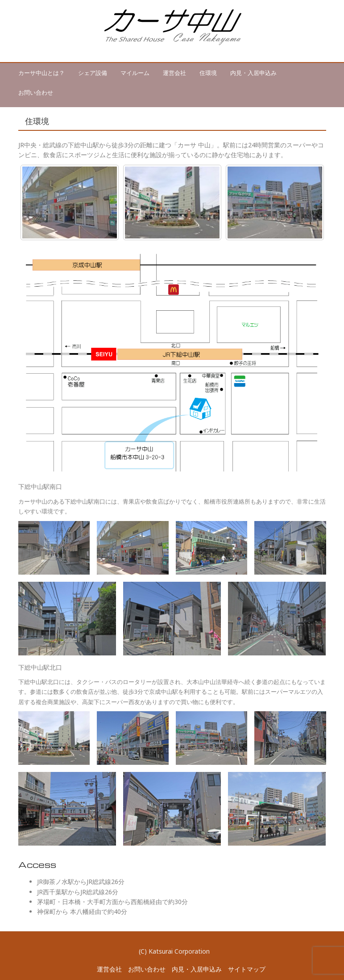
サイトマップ (247, 969)
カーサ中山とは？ (41, 73)
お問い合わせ (36, 92)
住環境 (208, 73)
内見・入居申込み (253, 73)
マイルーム (135, 73)
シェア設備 (93, 73)
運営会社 (174, 73)
